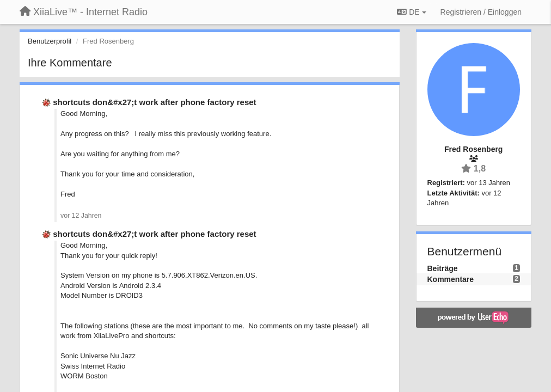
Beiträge (443, 268)
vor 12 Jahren (81, 216)
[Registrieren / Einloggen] (481, 12)
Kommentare (451, 279)
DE (411, 12)
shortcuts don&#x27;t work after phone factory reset (154, 102)
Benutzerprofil (50, 41)
